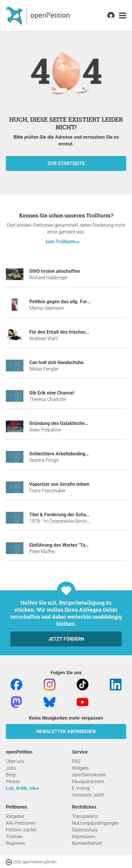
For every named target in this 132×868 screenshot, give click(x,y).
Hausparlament (88, 782)
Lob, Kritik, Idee (22, 788)
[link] (123, 16)
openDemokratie (89, 775)
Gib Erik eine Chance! (52, 393)
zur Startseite (66, 163)
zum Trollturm (60, 242)
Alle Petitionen (21, 823)
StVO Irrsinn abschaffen (55, 271)
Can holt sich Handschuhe (56, 362)
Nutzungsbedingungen (95, 823)
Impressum (84, 837)
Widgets (80, 768)
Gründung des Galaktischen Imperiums (70, 423)
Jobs (11, 768)
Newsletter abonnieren (66, 731)
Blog (11, 775)
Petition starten (22, 830)
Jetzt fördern (66, 639)
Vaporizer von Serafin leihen (59, 484)
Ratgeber (15, 816)
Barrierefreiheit (87, 843)
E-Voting (81, 788)
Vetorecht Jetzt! (88, 795)
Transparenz (85, 816)
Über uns (15, 761)
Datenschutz (85, 830)
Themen (14, 837)
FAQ (76, 761)
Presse (13, 782)
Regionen (16, 843)
